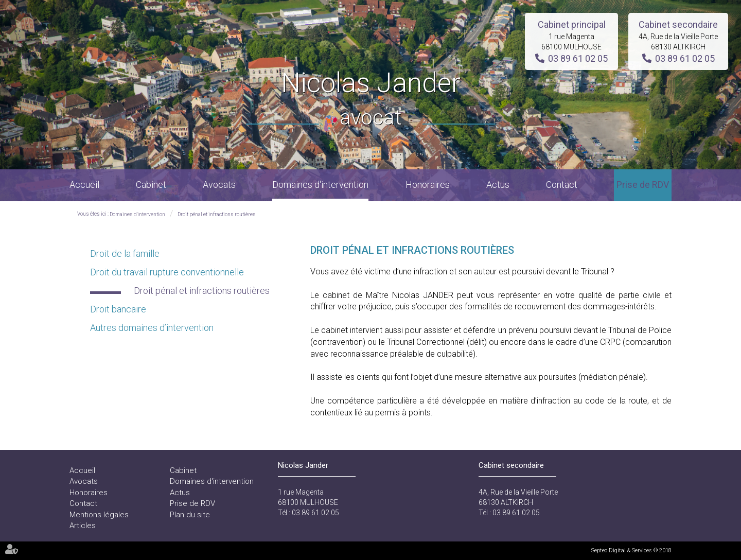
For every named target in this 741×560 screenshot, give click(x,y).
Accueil (84, 185)
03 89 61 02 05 (578, 58)
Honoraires (428, 185)
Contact (562, 185)
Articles (83, 526)
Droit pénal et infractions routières (217, 214)
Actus (498, 185)
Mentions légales (99, 515)
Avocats (219, 185)
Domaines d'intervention (320, 185)
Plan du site (190, 515)
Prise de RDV (643, 185)
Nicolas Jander (371, 100)
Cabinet (151, 185)
